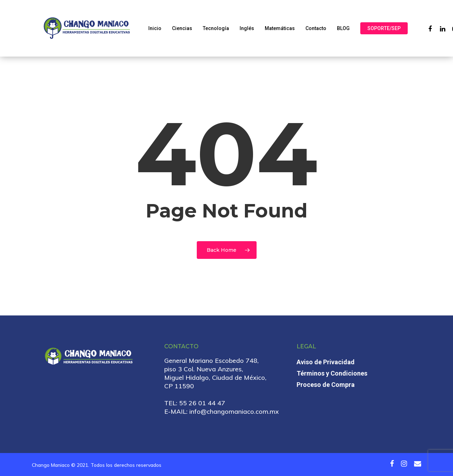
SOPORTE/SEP (384, 28)
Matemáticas (280, 28)
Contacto (316, 28)
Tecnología (216, 28)
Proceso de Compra (326, 385)
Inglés (247, 28)
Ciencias (182, 28)
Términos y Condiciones (332, 373)
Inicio (155, 28)
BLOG (343, 28)
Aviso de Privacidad (326, 362)
